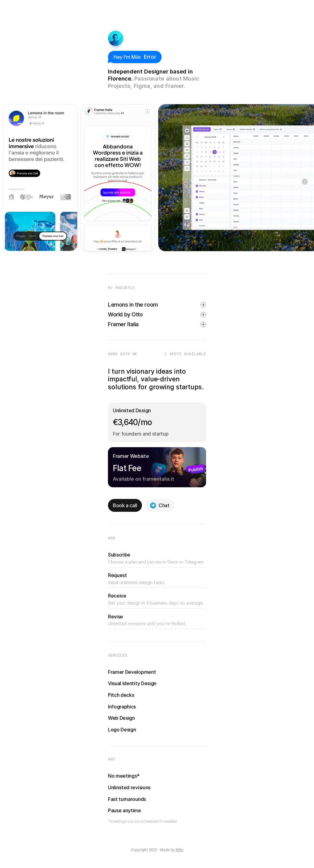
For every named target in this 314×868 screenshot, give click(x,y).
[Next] (305, 182)
